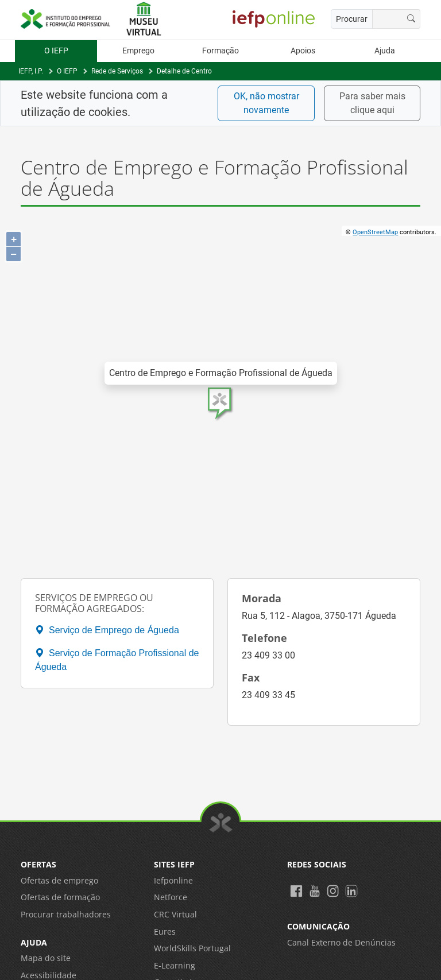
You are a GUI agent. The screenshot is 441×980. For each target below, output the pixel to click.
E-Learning (175, 965)
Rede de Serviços (117, 71)
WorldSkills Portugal (192, 948)
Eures (165, 931)
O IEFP (56, 51)
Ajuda (385, 51)
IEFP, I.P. (31, 71)
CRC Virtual (175, 914)
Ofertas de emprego (59, 880)
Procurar (352, 19)
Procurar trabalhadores (66, 914)
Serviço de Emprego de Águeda (107, 630)
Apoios (303, 51)
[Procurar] (411, 19)
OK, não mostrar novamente (266, 103)
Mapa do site (46, 958)
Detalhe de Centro (184, 71)
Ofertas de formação (60, 897)
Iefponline (173, 880)
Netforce (171, 897)
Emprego (138, 51)
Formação (220, 51)
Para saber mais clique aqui (372, 103)
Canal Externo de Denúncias (341, 942)
